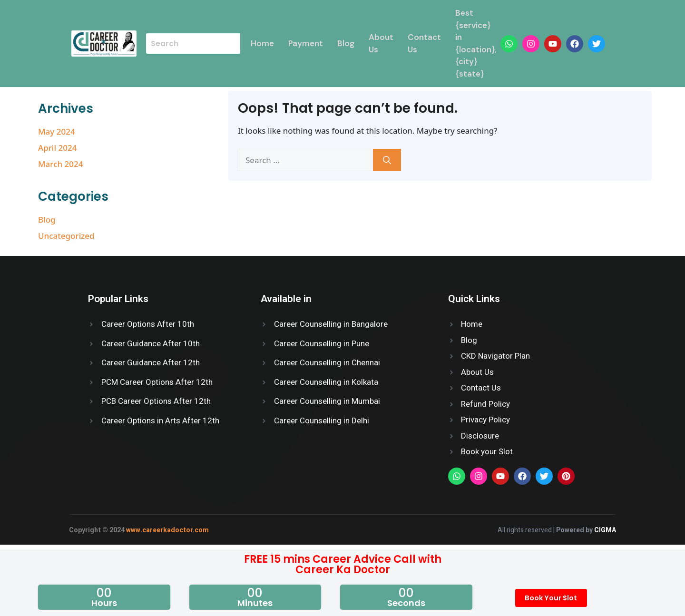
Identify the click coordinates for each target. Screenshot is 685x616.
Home (263, 43)
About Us (382, 43)
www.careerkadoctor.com (167, 530)
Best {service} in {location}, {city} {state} (476, 43)
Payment (306, 43)
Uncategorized (66, 236)
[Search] (387, 160)
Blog (346, 43)
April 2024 (57, 148)
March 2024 (61, 164)
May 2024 (57, 132)
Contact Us (425, 43)
